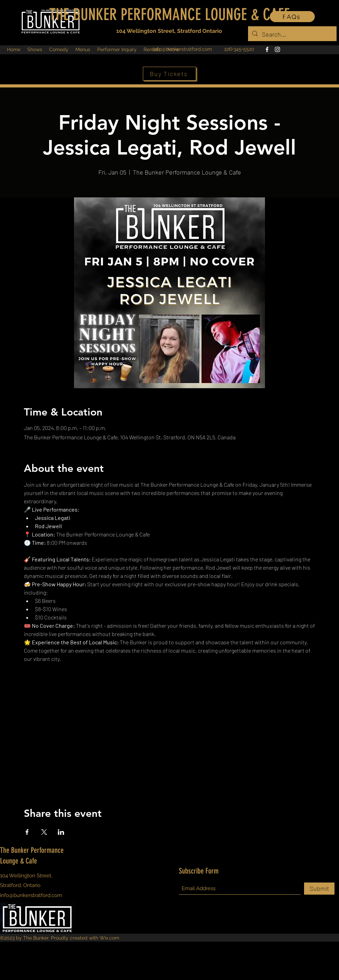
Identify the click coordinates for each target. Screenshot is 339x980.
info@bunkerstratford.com (183, 49)
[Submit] (319, 889)
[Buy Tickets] (169, 74)
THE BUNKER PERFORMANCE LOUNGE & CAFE (169, 15)
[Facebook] (267, 49)
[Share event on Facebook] (27, 832)
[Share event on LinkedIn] (61, 832)
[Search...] (292, 35)
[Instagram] (277, 49)
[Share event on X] (44, 832)
